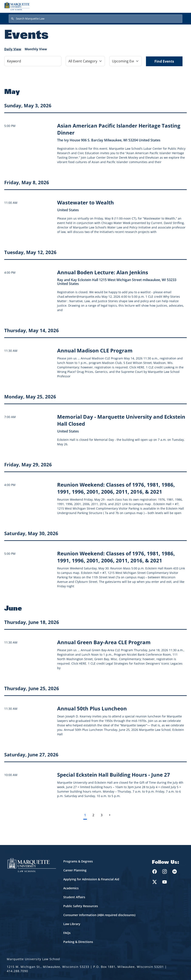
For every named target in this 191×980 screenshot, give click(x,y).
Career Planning (75, 870)
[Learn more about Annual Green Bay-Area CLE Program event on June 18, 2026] (104, 642)
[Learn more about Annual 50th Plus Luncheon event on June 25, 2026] (92, 708)
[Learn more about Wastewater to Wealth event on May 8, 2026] (86, 202)
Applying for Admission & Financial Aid (91, 879)
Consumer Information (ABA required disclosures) (99, 915)
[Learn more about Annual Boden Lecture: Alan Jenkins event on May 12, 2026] (103, 272)
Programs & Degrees (78, 861)
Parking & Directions (78, 942)
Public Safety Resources (81, 906)
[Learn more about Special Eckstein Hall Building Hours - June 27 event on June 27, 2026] (114, 775)
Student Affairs (74, 897)
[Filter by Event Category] (85, 61)
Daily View (13, 49)
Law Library (72, 924)
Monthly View (36, 49)
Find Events (164, 61)
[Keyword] (33, 61)
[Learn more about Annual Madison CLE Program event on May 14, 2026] (95, 350)
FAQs (67, 933)
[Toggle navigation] (182, 6)
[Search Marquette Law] (95, 19)
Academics (71, 888)
